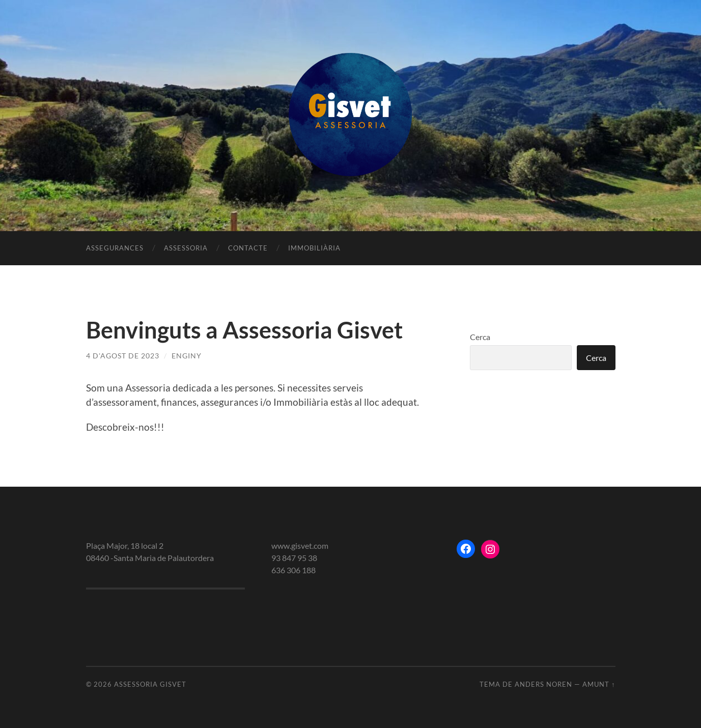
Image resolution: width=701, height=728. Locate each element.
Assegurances (115, 248)
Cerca (480, 337)
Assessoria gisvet (150, 684)
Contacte (248, 248)
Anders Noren (543, 684)
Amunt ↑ (599, 684)
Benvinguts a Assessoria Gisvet (244, 330)
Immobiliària (314, 248)
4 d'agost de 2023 (123, 356)
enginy (187, 356)
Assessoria (186, 248)
